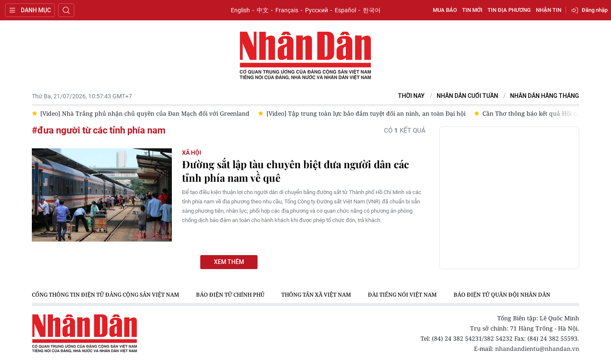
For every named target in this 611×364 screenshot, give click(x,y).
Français (287, 10)
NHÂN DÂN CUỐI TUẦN (467, 96)
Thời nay (411, 96)
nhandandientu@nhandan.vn (537, 349)
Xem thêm (229, 262)
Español (345, 10)
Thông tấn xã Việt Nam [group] (316, 295)
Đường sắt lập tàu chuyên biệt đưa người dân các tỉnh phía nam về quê (296, 171)
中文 (263, 10)
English (240, 10)
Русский (317, 10)
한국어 (372, 10)
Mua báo (445, 10)
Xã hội (192, 153)
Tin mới (472, 10)
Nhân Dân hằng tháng (545, 96)
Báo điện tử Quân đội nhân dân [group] (502, 295)
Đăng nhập (595, 10)
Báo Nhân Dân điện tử (305, 56)
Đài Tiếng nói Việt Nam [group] (402, 295)
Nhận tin (549, 10)
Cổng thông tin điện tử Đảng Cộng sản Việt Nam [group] (105, 295)
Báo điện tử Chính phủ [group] (230, 295)
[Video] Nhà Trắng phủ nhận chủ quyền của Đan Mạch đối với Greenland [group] (145, 113)
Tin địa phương (509, 10)
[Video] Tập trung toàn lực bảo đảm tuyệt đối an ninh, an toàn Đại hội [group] (366, 113)
